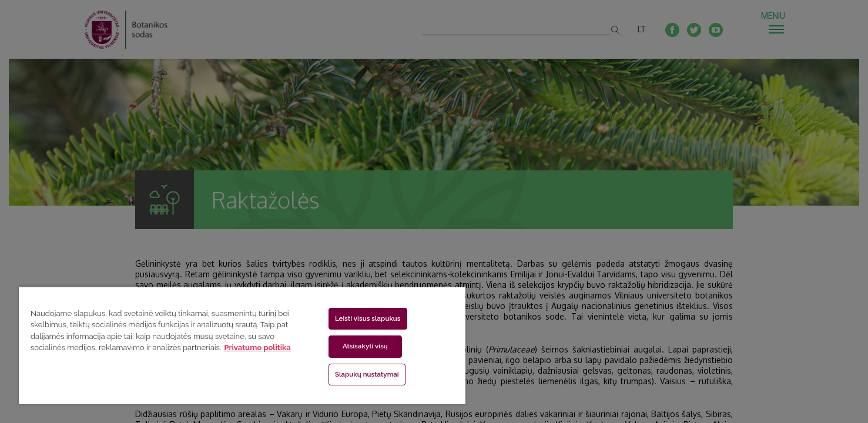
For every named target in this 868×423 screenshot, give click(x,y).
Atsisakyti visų (365, 346)
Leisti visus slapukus (368, 318)
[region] (242, 345)
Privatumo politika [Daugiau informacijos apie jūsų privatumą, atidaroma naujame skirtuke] (257, 348)
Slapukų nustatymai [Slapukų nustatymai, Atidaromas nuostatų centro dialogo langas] (367, 374)
